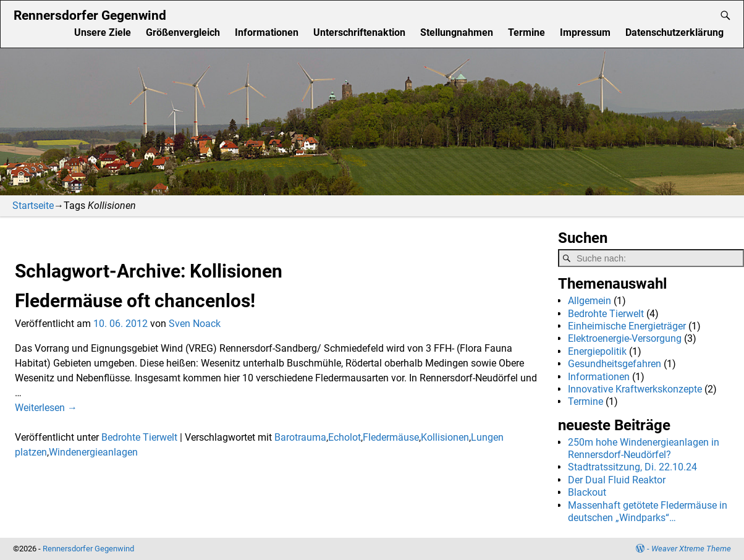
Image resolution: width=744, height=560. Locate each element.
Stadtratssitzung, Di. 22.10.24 (632, 467)
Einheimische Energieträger (627, 326)
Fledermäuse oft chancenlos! (135, 301)
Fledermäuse (391, 437)
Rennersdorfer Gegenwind (90, 15)
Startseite (33, 206)
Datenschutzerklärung (674, 32)
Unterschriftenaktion (359, 32)
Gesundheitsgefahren (615, 364)
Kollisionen (445, 437)
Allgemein (590, 301)
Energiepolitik (597, 351)
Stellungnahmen (457, 32)
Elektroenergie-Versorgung (625, 338)
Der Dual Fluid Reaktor (617, 480)
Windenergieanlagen (93, 452)
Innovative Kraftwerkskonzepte (635, 389)
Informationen (267, 32)
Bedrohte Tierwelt (139, 437)
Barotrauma (300, 437)
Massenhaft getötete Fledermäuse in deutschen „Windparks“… (648, 511)
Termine (526, 32)
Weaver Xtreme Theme (691, 549)
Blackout (587, 492)
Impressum (585, 32)
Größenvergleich (183, 32)
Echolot (345, 437)
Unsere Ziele (103, 32)
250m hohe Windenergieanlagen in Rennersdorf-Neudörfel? (644, 448)
